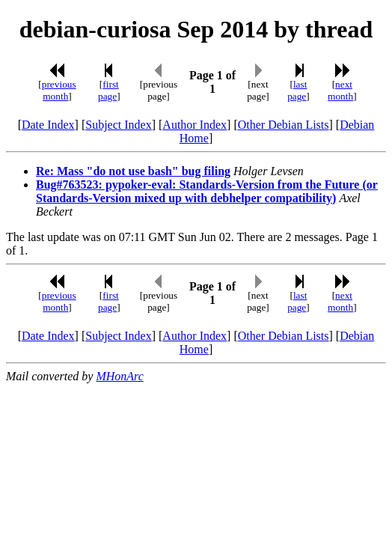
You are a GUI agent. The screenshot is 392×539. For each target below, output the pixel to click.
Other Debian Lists (284, 125)
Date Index (48, 125)
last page (297, 90)
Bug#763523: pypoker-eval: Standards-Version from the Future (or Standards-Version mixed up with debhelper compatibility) (207, 191)
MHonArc (119, 376)
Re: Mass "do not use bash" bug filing (133, 171)
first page (108, 90)
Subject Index (118, 125)
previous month (59, 90)
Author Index (195, 125)
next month (340, 90)
